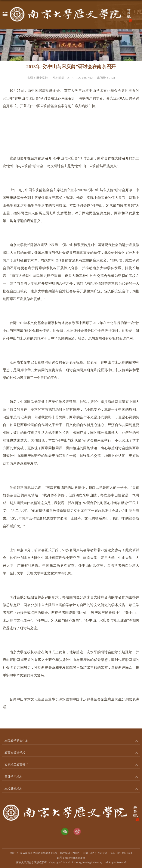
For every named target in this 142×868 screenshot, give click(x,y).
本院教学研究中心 (16, 741)
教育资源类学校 (15, 753)
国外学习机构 (13, 777)
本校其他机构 (13, 789)
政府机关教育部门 (16, 765)
